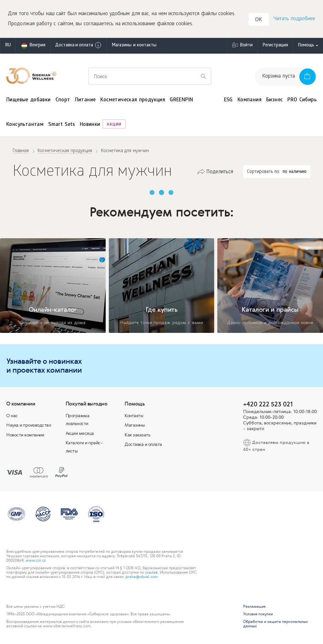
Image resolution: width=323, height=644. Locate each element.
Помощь (306, 46)
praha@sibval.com (142, 577)
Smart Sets (62, 125)
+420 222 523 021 (268, 404)
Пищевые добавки (29, 100)
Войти (246, 46)
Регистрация (275, 46)
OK (259, 20)
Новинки (90, 125)
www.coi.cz (36, 560)
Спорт (63, 100)
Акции (114, 125)
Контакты (134, 416)
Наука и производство (29, 425)
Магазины (135, 425)
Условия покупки (258, 614)
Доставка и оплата (79, 45)
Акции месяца (80, 433)
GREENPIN (181, 100)
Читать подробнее (294, 19)
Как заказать (137, 435)
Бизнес (274, 100)
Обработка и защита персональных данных (276, 624)
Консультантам (25, 125)
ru (8, 46)
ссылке (151, 572)
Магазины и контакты (134, 46)
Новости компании (25, 435)
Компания (250, 100)
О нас (12, 416)
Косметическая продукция (133, 100)
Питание (85, 100)
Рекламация (254, 606)
